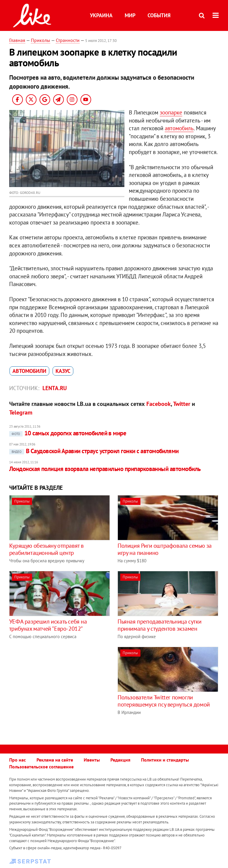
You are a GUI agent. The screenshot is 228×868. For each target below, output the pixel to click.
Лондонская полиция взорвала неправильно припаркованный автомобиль (105, 469)
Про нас (18, 760)
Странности (68, 40)
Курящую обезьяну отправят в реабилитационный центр (46, 549)
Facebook (159, 404)
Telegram (21, 412)
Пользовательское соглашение (41, 767)
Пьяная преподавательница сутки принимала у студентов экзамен (160, 625)
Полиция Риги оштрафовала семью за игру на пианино (165, 549)
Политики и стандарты (165, 760)
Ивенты (92, 760)
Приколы (41, 40)
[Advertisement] (59, 688)
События (159, 15)
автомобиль (179, 128)
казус (63, 371)
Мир (130, 15)
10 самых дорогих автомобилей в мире (68, 433)
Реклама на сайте (55, 760)
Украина (101, 15)
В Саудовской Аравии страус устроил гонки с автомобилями (94, 451)
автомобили (29, 371)
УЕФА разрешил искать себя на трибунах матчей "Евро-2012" (48, 625)
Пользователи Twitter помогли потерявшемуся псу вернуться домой (164, 701)
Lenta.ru (55, 388)
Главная (17, 40)
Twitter (182, 404)
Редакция (120, 760)
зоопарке (171, 112)
